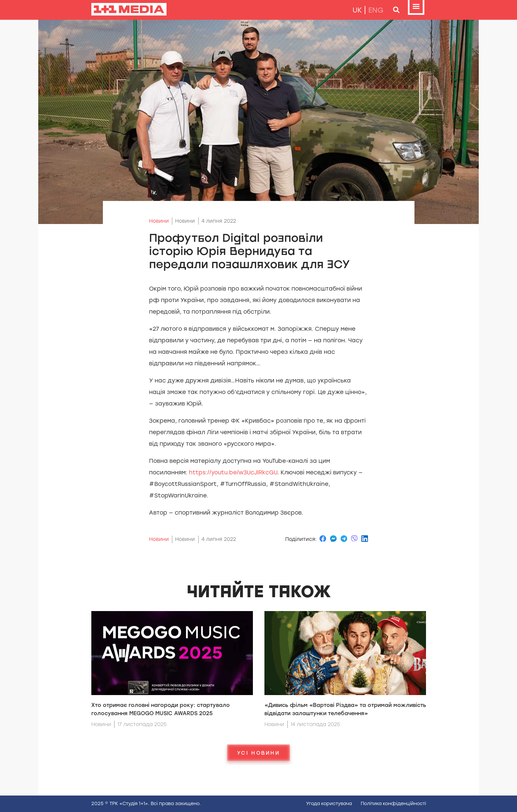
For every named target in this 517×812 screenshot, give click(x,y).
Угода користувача (329, 804)
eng (376, 10)
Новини (159, 221)
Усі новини (258, 753)
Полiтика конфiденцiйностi (393, 804)
